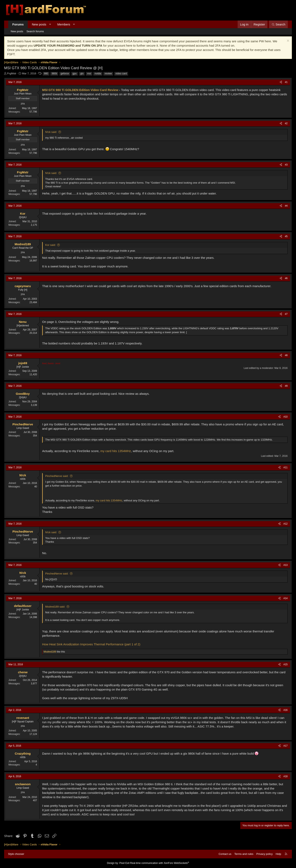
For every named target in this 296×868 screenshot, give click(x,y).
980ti (54, 74)
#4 (286, 206)
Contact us (225, 854)
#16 (286, 710)
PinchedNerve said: (57, 476)
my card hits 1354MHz (116, 451)
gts (82, 74)
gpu (75, 74)
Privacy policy (264, 854)
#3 (286, 165)
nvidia (98, 74)
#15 (286, 664)
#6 (286, 278)
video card (121, 74)
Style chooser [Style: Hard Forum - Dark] (16, 854)
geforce (65, 74)
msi (89, 74)
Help (278, 854)
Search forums (35, 31)
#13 (286, 565)
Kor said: (50, 245)
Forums (18, 24)
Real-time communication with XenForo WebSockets (160, 863)
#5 (286, 236)
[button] (50, 24)
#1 (286, 82)
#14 (286, 598)
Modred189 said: (55, 607)
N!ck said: (51, 132)
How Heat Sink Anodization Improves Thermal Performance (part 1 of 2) (91, 644)
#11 (286, 467)
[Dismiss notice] (287, 41)
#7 (286, 314)
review (108, 74)
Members (64, 24)
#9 (286, 386)
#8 (286, 355)
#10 (286, 417)
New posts (39, 24)
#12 (286, 524)
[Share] (281, 82)
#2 (286, 123)
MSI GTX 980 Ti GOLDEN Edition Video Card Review (80, 90)
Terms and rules (244, 854)
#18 (286, 776)
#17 (286, 746)
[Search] (278, 24)
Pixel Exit (124, 863)
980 (46, 74)
